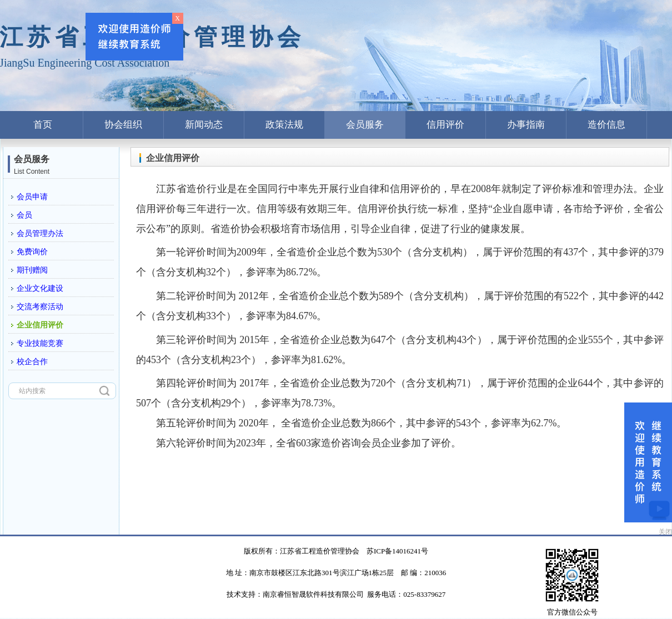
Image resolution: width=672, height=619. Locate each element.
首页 (43, 125)
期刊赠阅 (32, 270)
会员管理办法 (40, 233)
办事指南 (526, 125)
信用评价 (445, 125)
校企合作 (32, 362)
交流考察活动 (40, 307)
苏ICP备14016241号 (397, 551)
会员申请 (32, 197)
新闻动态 (204, 125)
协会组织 (123, 125)
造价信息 (606, 125)
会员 (24, 215)
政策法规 (284, 125)
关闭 (665, 532)
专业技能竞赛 (40, 343)
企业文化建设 (40, 288)
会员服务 (365, 125)
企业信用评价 (40, 325)
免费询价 (32, 252)
